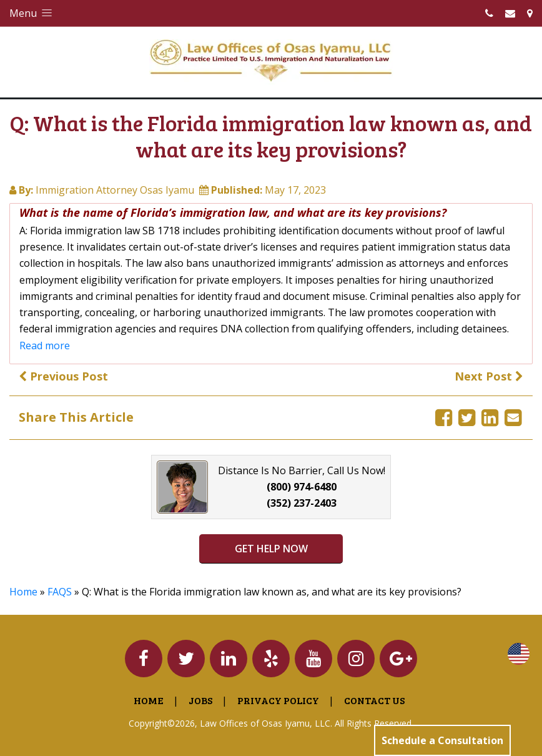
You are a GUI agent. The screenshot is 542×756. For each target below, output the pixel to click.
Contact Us (374, 700)
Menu (32, 13)
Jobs (200, 700)
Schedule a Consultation (442, 740)
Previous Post (63, 376)
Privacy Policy (278, 700)
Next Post (489, 376)
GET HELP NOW (271, 549)
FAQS (60, 592)
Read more (45, 346)
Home (23, 592)
